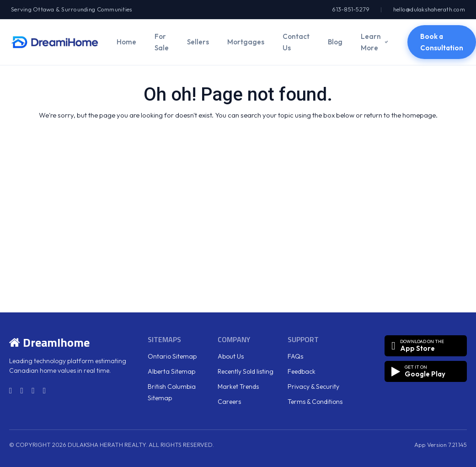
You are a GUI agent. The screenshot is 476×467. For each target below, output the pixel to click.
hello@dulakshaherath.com (429, 9)
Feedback (302, 371)
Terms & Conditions (315, 402)
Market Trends (238, 386)
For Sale (162, 42)
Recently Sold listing (246, 371)
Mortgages (246, 42)
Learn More (371, 42)
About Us (231, 356)
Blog (335, 42)
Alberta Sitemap (171, 371)
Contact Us (296, 42)
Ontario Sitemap (172, 356)
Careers (229, 402)
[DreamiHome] (55, 42)
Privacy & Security (313, 386)
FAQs (295, 356)
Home (126, 42)
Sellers (198, 42)
